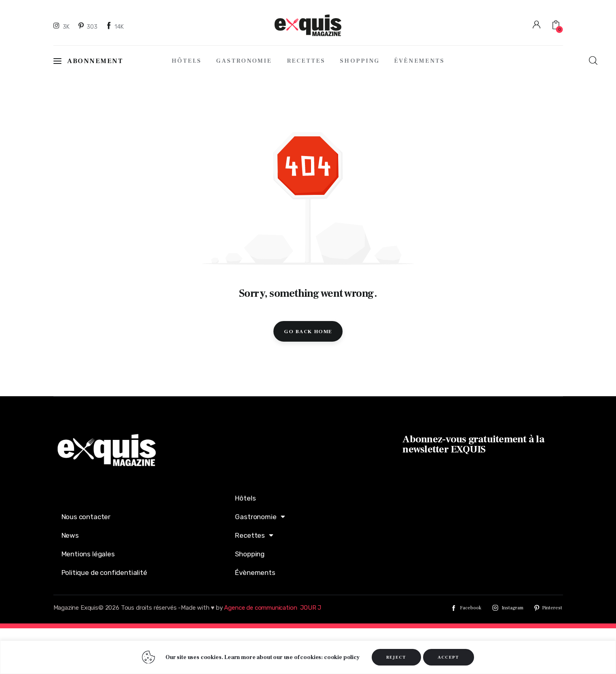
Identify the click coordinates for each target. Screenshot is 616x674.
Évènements (255, 573)
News (70, 535)
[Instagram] (63, 26)
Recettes (254, 535)
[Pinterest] (88, 26)
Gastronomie (260, 517)
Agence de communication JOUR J (273, 608)
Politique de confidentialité (104, 573)
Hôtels (245, 498)
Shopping (250, 554)
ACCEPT (449, 657)
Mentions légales (88, 554)
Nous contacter (86, 517)
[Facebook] (115, 26)
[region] (308, 657)
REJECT (396, 657)
